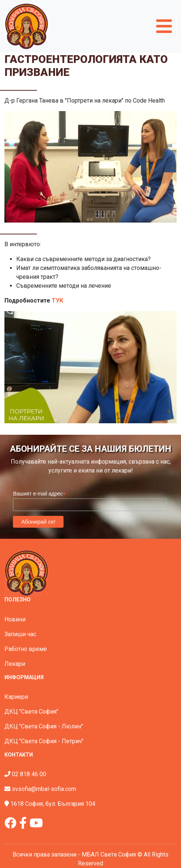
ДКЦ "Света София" (31, 712)
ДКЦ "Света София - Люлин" (44, 726)
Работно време (26, 649)
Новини (15, 619)
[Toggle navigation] (164, 26)
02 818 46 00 (29, 774)
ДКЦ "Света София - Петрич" (44, 741)
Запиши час (20, 634)
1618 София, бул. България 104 (53, 804)
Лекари (15, 664)
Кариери (16, 697)
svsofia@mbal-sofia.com (44, 789)
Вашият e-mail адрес (39, 494)
